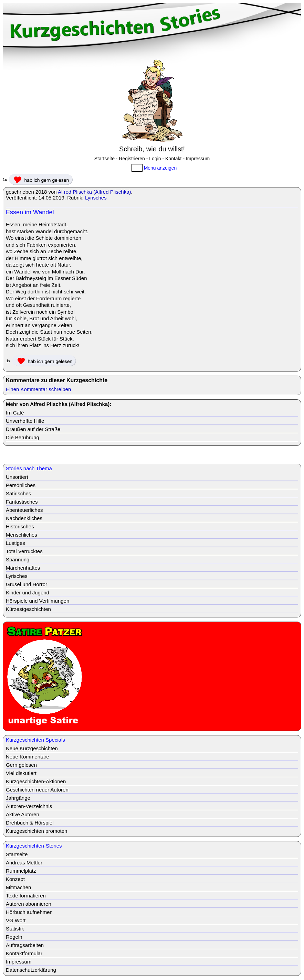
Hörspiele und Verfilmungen (38, 601)
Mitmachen (18, 887)
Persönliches (21, 485)
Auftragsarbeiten (25, 945)
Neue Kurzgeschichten (32, 748)
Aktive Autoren (23, 814)
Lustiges (15, 543)
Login (155, 159)
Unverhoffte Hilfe (25, 421)
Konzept (15, 879)
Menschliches (22, 535)
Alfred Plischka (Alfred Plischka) (95, 192)
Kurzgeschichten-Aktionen (36, 781)
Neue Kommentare (28, 757)
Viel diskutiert (21, 773)
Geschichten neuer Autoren (37, 790)
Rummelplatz (21, 871)
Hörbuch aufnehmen (29, 912)
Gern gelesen (21, 765)
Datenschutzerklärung (31, 970)
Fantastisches (22, 502)
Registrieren (132, 159)
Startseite (104, 159)
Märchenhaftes (23, 568)
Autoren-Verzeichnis (29, 806)
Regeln (14, 937)
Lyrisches (96, 198)
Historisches (20, 526)
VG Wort (16, 920)
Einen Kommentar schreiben (38, 389)
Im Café (15, 413)
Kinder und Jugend (28, 593)
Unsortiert (17, 477)
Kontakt (173, 159)
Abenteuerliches (24, 510)
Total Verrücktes (24, 551)
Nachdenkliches (24, 518)
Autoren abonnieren (29, 904)
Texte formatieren (26, 896)
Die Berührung (23, 437)
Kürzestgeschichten (28, 609)
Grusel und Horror (27, 584)
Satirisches (18, 493)
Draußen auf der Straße (33, 429)
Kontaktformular (24, 953)
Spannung (18, 559)
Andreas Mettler (24, 863)
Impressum (198, 159)
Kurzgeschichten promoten (36, 831)
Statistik (15, 929)
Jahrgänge (18, 798)
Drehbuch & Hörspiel (30, 823)
